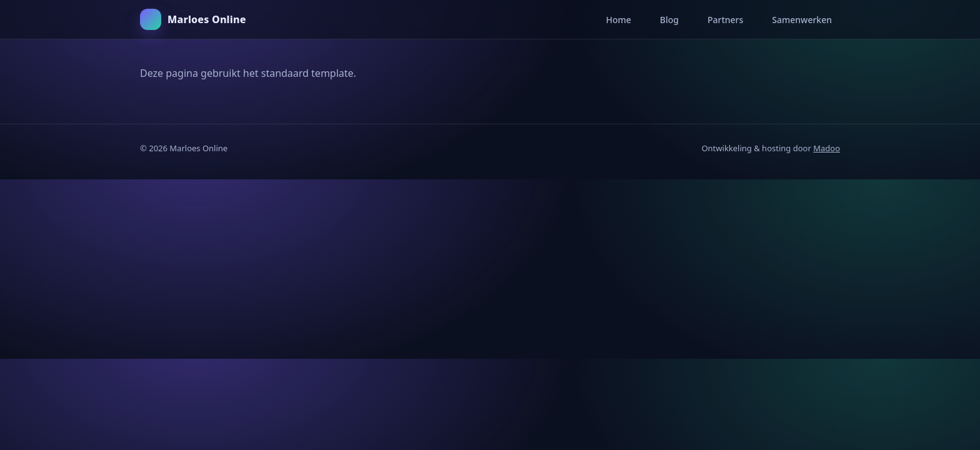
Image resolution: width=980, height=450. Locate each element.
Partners (725, 20)
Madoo (827, 148)
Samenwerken (802, 20)
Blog (669, 20)
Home (618, 20)
